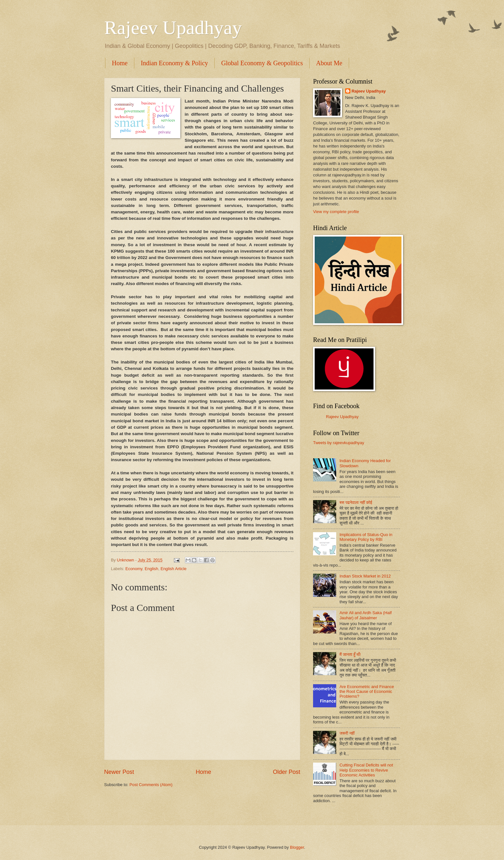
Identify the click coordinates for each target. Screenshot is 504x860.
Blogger (297, 847)
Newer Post (119, 772)
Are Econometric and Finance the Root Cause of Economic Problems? (367, 692)
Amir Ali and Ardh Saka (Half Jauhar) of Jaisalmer (365, 615)
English (151, 569)
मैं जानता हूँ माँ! (350, 654)
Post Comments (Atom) (151, 785)
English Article (173, 569)
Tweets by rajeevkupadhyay (339, 443)
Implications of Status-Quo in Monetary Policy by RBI (366, 537)
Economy (134, 569)
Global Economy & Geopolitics (262, 63)
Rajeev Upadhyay (173, 28)
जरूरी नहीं (347, 733)
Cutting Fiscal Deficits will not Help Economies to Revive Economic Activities (366, 770)
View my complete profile (336, 212)
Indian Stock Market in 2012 (365, 576)
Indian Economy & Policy (174, 63)
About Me (329, 63)
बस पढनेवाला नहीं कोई (356, 502)
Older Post (287, 772)
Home (120, 63)
